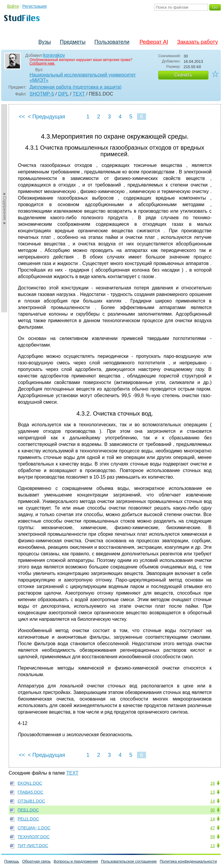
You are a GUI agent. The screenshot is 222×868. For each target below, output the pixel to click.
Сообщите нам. (42, 63)
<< (22, 117)
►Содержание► (5, 208)
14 (212, 801)
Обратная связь (36, 861)
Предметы (73, 42)
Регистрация (35, 6)
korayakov (54, 55)
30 (212, 810)
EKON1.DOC (30, 783)
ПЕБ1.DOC (28, 810)
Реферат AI (154, 42)
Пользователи (112, 42)
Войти (13, 6)
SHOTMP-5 (42, 94)
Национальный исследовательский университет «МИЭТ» (83, 77)
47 (212, 828)
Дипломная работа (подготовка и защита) (76, 87)
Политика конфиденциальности (188, 861)
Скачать (183, 75)
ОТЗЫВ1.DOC (31, 801)
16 (212, 783)
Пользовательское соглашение (129, 861)
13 (212, 792)
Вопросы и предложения (76, 861)
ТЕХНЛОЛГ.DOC (34, 837)
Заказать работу (197, 42)
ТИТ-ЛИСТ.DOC (33, 846)
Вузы (45, 42)
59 (212, 837)
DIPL (63, 94)
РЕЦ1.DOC (28, 819)
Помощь (12, 861)
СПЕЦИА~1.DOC (34, 828)
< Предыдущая (46, 117)
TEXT (79, 94)
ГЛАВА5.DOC (30, 792)
